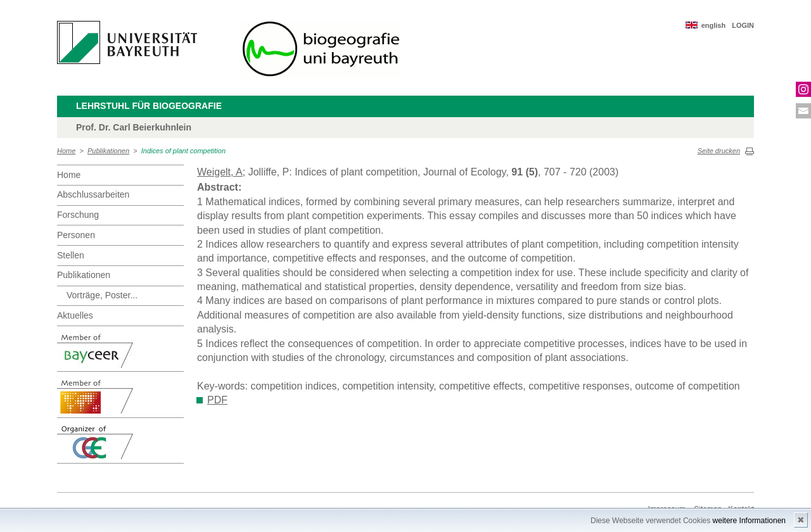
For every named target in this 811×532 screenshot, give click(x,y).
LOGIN (743, 25)
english (714, 25)
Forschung (78, 215)
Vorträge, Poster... (102, 295)
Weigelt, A (220, 172)
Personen (76, 235)
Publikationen (108, 151)
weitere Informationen (749, 521)
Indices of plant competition (183, 151)
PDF (217, 400)
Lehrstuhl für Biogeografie (149, 106)
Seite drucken (719, 151)
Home (66, 151)
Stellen (71, 255)
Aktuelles (75, 315)
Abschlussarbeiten (93, 194)
